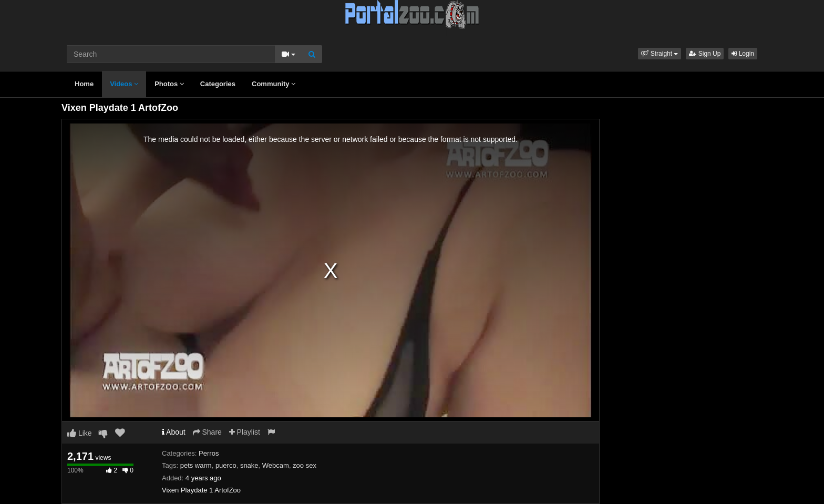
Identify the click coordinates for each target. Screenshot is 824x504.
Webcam (276, 465)
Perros (209, 453)
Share (207, 432)
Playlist (245, 432)
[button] (660, 54)
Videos (124, 84)
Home (84, 84)
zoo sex (305, 465)
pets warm (196, 465)
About (174, 432)
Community (274, 84)
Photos (169, 84)
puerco (226, 465)
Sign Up (705, 54)
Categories (218, 84)
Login (743, 54)
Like (80, 433)
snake (249, 465)
